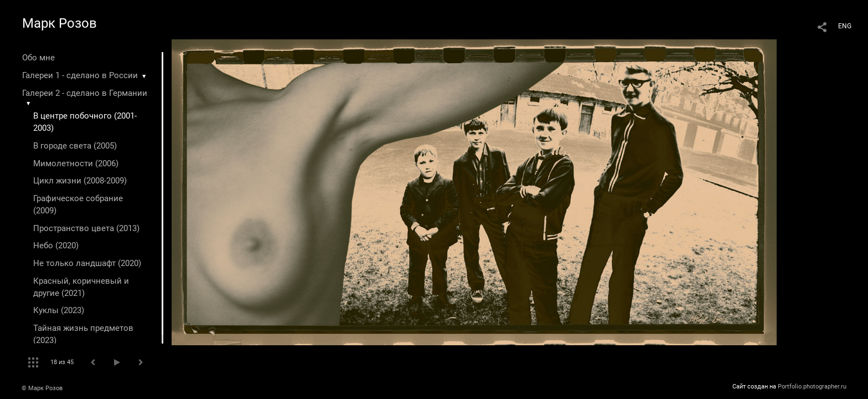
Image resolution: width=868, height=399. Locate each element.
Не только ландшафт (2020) (87, 263)
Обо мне (38, 58)
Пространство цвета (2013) (86, 228)
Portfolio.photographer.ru (812, 387)
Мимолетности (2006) (76, 163)
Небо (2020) (56, 245)
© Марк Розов (42, 388)
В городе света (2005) (75, 146)
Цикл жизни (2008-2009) (80, 181)
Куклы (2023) (59, 310)
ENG (845, 26)
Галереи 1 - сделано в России (80, 75)
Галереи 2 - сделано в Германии (85, 93)
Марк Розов (60, 23)
